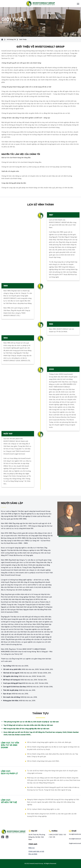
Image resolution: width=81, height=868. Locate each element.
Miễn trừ (32, 848)
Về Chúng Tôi (11, 39)
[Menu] (78, 4)
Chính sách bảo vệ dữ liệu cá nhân (36, 853)
